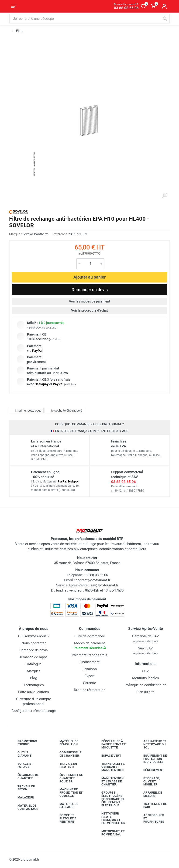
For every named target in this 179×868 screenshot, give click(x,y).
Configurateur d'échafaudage (34, 711)
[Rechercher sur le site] (85, 19)
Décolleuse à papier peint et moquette (110, 744)
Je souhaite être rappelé (64, 411)
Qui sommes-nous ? (34, 636)
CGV (145, 671)
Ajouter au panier (89, 277)
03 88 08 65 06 (124, 482)
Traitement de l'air (151, 806)
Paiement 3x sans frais (89, 655)
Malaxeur (22, 798)
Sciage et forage (22, 765)
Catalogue (34, 664)
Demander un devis (90, 290)
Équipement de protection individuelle (151, 759)
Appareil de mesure (149, 794)
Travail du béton (23, 788)
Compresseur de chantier (67, 754)
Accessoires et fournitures (150, 818)
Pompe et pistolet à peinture (65, 818)
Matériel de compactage (24, 807)
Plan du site (145, 692)
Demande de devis (34, 650)
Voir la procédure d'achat (89, 310)
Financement (89, 662)
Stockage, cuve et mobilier (148, 781)
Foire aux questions (34, 692)
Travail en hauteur (65, 765)
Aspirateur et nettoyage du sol (151, 744)
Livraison (90, 669)
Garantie (89, 683)
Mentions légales (146, 678)
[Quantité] (90, 264)
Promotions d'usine (24, 743)
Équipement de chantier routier (68, 778)
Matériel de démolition (65, 743)
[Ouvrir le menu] (13, 6)
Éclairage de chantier (24, 777)
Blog (34, 678)
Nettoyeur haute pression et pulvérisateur (110, 818)
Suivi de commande (90, 636)
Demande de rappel (34, 657)
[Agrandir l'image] (165, 196)
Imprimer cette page (26, 411)
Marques (34, 671)
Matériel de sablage (65, 806)
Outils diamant (21, 754)
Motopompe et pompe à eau (110, 833)
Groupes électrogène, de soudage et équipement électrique (109, 799)
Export (90, 676)
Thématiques (34, 685)
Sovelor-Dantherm (35, 234)
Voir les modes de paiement (90, 301)
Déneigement (150, 770)
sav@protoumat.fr (104, 585)
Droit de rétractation (90, 690)
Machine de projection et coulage (67, 793)
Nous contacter (34, 643)
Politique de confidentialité (146, 685)
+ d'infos (55, 339)
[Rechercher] (165, 19)
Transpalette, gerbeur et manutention (110, 767)
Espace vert (108, 756)
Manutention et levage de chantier (109, 781)
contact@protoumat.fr (93, 580)
